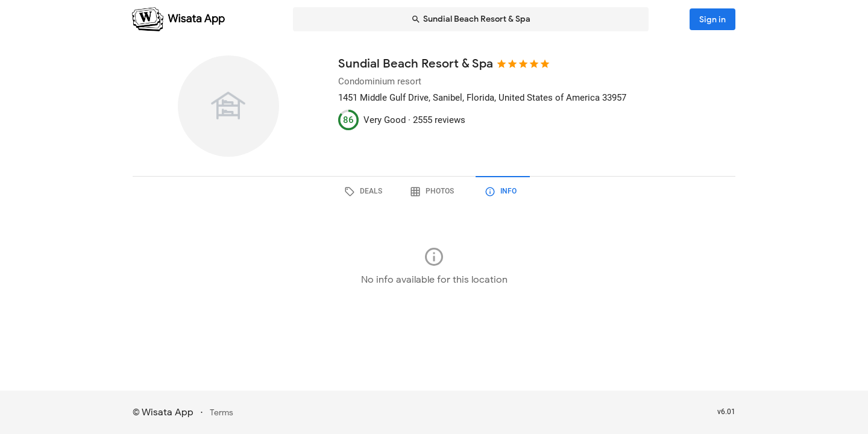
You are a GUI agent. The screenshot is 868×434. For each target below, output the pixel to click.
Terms (222, 413)
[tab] (365, 192)
